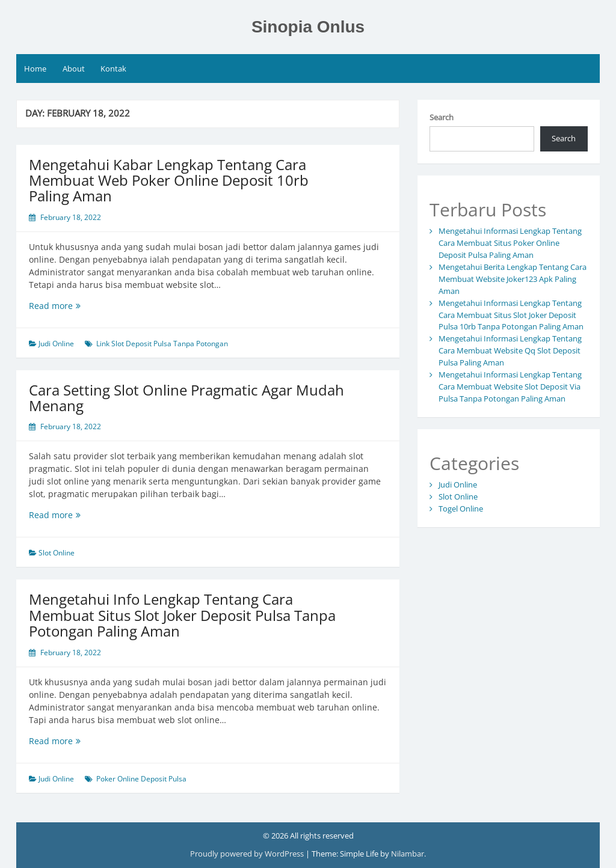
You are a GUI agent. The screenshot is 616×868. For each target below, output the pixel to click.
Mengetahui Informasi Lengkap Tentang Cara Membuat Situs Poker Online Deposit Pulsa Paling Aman (510, 243)
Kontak (113, 69)
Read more (75, 306)
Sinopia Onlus (308, 27)
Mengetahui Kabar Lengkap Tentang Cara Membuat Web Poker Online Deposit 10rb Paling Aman (169, 180)
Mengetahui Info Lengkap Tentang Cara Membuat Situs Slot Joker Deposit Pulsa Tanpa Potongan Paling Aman (182, 615)
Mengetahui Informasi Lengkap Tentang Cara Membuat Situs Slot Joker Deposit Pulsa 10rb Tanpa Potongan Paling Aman (511, 315)
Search (442, 117)
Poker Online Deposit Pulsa (141, 779)
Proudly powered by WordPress (248, 854)
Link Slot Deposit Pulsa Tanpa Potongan (162, 344)
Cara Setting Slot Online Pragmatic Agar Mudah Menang (186, 398)
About (74, 69)
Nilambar (408, 854)
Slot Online (57, 553)
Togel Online (461, 509)
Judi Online (56, 344)
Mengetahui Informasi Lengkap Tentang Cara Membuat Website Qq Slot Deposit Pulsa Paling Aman (510, 350)
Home (35, 69)
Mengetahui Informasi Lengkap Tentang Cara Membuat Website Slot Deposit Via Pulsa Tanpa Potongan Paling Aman (510, 387)
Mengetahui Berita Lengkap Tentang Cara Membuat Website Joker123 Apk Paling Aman (513, 279)
